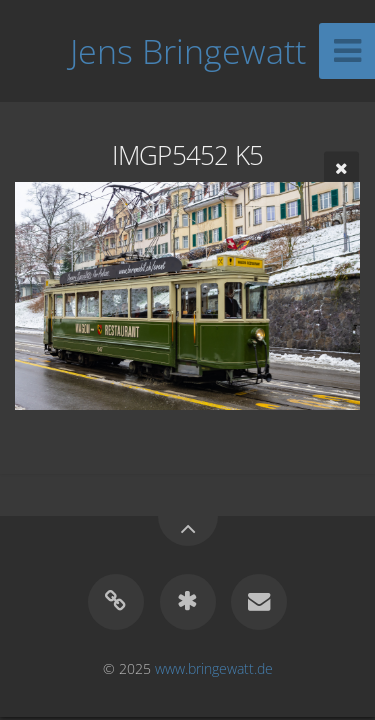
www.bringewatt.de (214, 668)
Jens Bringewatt (188, 51)
